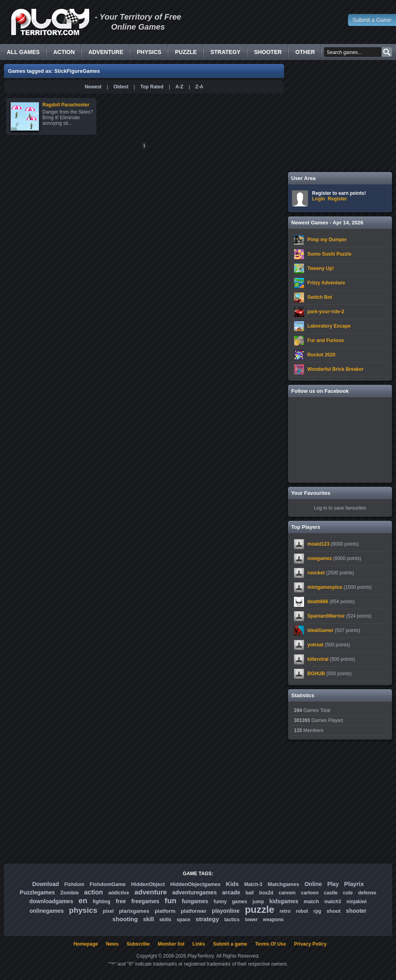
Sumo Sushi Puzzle (329, 254)
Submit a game (230, 944)
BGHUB (316, 674)
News (112, 944)
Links (199, 944)
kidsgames (284, 901)
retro (285, 911)
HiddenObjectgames (196, 884)
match (311, 901)
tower (251, 920)
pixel (108, 911)
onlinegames (47, 911)
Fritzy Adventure (326, 283)
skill (149, 919)
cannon (287, 893)
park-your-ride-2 (326, 312)
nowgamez (319, 558)
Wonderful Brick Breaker (335, 369)
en (83, 901)
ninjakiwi (357, 902)
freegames (145, 901)
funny (220, 902)
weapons (273, 920)
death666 (318, 602)
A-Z (179, 87)
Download (45, 884)
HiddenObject (148, 884)
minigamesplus (325, 587)
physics (83, 910)
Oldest (121, 87)
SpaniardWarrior (326, 616)
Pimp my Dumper (327, 240)
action (93, 892)
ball (250, 893)
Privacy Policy (310, 944)
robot (302, 911)
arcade (231, 892)
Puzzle (186, 52)
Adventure (106, 52)
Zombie (70, 893)
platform (165, 911)
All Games (23, 52)
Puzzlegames (37, 892)
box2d (266, 893)
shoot (333, 911)
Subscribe (138, 944)
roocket (316, 573)
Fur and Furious (325, 340)
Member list (171, 944)
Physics (149, 52)
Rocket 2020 (321, 355)
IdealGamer (320, 630)
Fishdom (74, 884)
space (184, 920)
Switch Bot (320, 297)
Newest (93, 87)
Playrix (354, 884)
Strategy (225, 52)
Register (337, 199)
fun (171, 901)
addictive (119, 893)
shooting (125, 919)
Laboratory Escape (329, 326)
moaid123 (318, 544)
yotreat (315, 645)
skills (165, 920)
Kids (233, 884)
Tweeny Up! (320, 268)
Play (333, 884)
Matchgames (283, 884)
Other (305, 52)
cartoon (310, 893)
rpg (317, 911)
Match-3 (253, 884)
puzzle (259, 909)
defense (367, 893)
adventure (151, 892)
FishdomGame (108, 884)
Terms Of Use (271, 944)
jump (258, 902)
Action (64, 52)
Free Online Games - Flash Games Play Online (50, 22)
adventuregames (195, 892)
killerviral (318, 659)
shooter (356, 911)
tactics (232, 920)
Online (313, 884)
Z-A (199, 87)
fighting (102, 902)
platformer (194, 911)
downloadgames (51, 901)
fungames (195, 901)
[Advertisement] (340, 116)
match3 (333, 902)
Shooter (268, 52)
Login (319, 199)
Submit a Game (372, 20)
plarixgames (134, 911)
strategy (207, 919)
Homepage (86, 944)
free (121, 901)
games (240, 902)
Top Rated (152, 87)
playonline (226, 911)
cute (348, 893)
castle (331, 893)
